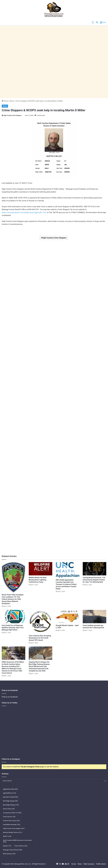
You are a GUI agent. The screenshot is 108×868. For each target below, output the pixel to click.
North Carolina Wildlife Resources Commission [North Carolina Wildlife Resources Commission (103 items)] (17, 841)
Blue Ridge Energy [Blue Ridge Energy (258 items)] (10, 801)
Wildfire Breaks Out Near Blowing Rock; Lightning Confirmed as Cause (38, 580)
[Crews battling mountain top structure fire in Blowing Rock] (94, 617)
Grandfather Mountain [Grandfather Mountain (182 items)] (12, 825)
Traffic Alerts (101, 864)
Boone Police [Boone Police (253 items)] (9, 809)
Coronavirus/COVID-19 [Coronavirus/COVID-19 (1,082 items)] (12, 813)
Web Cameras (89, 864)
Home (5, 101)
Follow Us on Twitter (10, 703)
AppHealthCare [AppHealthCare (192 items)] (9, 793)
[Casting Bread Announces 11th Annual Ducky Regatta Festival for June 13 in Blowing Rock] (94, 569)
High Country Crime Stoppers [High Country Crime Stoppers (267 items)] (14, 829)
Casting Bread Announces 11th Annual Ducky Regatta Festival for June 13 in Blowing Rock (94, 580)
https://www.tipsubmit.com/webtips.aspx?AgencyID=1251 (24, 212)
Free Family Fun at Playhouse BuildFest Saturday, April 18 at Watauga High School (13, 628)
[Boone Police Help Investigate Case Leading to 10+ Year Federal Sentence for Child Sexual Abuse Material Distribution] (13, 577)
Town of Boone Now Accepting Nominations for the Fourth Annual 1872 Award (40, 638)
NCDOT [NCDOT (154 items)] (7, 836)
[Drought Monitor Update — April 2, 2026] (67, 617)
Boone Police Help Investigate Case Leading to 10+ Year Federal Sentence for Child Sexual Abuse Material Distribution (13, 599)
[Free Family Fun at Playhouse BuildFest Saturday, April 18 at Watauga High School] (13, 617)
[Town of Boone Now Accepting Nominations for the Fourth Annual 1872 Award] (40, 622)
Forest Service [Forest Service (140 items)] (9, 817)
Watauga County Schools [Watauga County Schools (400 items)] (13, 850)
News (12, 101)
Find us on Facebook (10, 697)
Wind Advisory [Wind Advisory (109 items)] (9, 854)
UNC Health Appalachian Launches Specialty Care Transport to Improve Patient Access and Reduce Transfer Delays (66, 584)
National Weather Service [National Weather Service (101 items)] (13, 832)
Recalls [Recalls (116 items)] (7, 846)
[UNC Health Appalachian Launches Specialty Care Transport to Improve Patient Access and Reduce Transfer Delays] (67, 570)
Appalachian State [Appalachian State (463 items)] (10, 789)
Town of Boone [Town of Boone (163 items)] (21, 846)
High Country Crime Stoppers (13, 115)
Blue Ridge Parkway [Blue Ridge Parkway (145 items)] (11, 805)
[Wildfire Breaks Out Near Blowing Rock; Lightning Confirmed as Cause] (40, 569)
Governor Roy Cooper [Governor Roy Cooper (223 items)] (11, 821)
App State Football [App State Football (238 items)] (10, 797)
